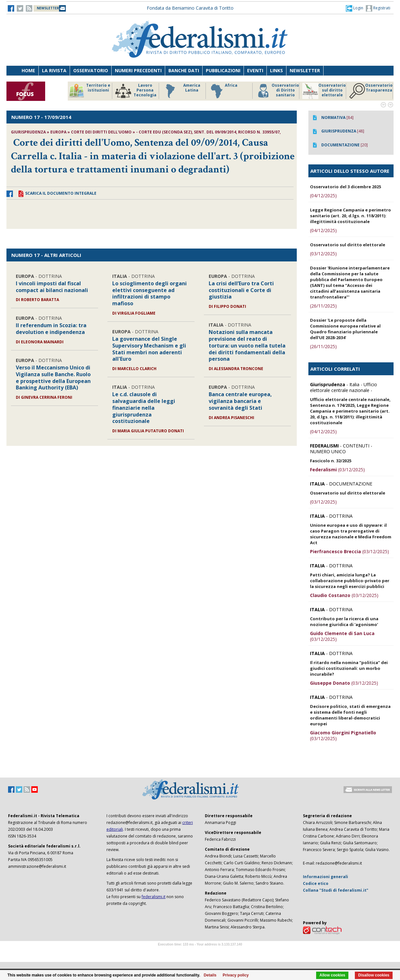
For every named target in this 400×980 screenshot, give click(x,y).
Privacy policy (236, 975)
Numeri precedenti (138, 70)
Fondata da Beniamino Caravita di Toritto (190, 8)
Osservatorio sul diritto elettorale (324, 91)
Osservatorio (91, 70)
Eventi (255, 70)
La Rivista (54, 70)
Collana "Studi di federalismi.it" (336, 890)
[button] (355, 8)
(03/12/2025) (323, 254)
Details (210, 975)
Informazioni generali (325, 877)
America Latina (181, 91)
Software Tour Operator (200, 952)
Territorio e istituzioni (89, 91)
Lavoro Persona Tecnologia (136, 91)
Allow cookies (332, 975)
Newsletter (305, 70)
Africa (223, 91)
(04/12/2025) (323, 196)
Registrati (378, 8)
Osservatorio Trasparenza (371, 91)
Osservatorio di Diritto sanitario (277, 91)
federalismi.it (154, 897)
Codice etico (316, 883)
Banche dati (184, 70)
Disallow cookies (374, 975)
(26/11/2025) (323, 306)
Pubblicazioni (223, 70)
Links (276, 70)
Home (28, 70)
